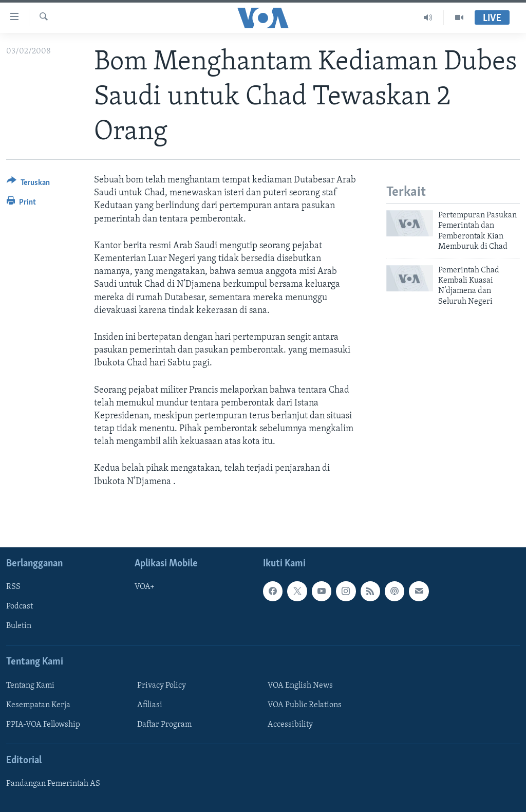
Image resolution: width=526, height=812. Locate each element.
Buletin (19, 626)
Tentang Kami (30, 686)
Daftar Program (164, 725)
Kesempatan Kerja (38, 705)
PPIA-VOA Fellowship (43, 725)
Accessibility (290, 725)
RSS (13, 587)
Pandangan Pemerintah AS (53, 784)
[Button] (28, 184)
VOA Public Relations (305, 705)
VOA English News (300, 686)
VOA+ (145, 587)
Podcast (20, 606)
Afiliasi (150, 705)
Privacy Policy (162, 686)
